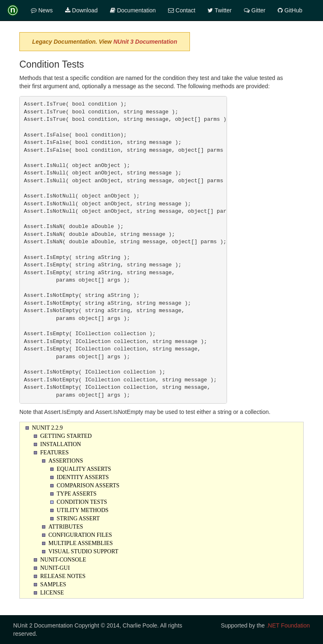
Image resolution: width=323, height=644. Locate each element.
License (52, 593)
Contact (182, 10)
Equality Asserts (84, 469)
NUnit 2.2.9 (48, 428)
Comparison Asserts (88, 485)
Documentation (133, 10)
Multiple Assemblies (81, 543)
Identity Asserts (83, 477)
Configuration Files (80, 535)
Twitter (220, 10)
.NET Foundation (288, 625)
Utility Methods (83, 510)
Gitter (255, 10)
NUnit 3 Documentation (145, 42)
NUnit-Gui (55, 568)
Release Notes (63, 576)
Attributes (66, 527)
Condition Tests (82, 502)
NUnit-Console (63, 560)
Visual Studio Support (84, 551)
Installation (61, 444)
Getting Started (66, 436)
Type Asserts (77, 494)
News (42, 10)
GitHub (290, 10)
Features (55, 452)
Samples (53, 584)
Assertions (66, 461)
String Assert (78, 518)
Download (81, 10)
